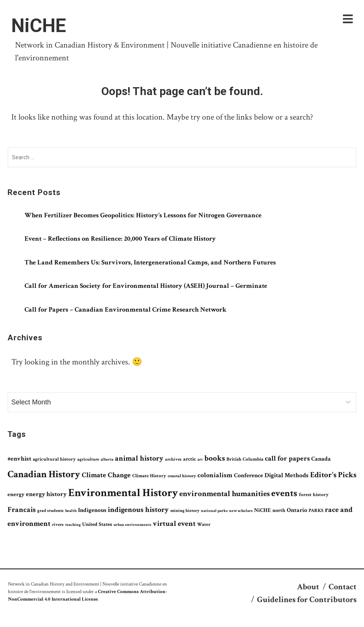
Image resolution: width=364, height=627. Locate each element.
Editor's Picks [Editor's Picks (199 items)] (333, 475)
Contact (343, 587)
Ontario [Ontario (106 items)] (297, 510)
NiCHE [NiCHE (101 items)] (262, 510)
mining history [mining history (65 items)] (185, 511)
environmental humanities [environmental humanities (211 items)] (225, 494)
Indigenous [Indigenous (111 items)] (92, 510)
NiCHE (39, 26)
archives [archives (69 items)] (173, 459)
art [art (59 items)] (200, 459)
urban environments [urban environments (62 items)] (132, 525)
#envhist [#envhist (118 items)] (19, 459)
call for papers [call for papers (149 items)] (287, 459)
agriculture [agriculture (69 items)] (88, 459)
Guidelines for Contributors (307, 600)
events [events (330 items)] (284, 493)
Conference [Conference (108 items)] (249, 476)
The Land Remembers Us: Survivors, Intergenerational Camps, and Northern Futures (150, 262)
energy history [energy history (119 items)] (46, 494)
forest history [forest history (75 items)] (314, 495)
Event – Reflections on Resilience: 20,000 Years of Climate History (120, 239)
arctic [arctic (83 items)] (190, 459)
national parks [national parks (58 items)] (214, 511)
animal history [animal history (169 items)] (139, 458)
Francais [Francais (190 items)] (22, 510)
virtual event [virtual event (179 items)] (174, 524)
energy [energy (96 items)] (16, 494)
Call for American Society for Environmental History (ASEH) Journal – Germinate (147, 286)
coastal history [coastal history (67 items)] (182, 476)
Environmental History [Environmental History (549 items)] (123, 493)
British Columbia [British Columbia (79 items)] (245, 459)
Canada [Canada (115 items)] (321, 459)
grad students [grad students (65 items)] (50, 511)
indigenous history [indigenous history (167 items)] (138, 510)
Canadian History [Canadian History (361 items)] (44, 474)
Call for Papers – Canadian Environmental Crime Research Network (125, 310)
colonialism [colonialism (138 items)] (215, 475)
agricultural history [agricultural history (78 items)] (54, 459)
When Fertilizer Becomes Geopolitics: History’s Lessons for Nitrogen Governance (143, 215)
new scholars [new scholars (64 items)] (241, 511)
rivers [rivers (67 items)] (58, 525)
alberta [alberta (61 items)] (107, 459)
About (308, 587)
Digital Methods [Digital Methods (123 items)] (287, 475)
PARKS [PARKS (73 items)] (316, 510)
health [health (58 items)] (71, 511)
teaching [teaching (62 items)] (73, 525)
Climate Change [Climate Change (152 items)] (106, 475)
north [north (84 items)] (279, 510)
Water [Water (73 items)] (204, 524)
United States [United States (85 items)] (97, 524)
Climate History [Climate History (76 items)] (149, 476)
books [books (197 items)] (215, 458)
